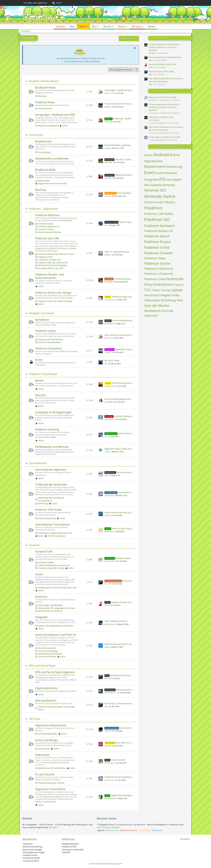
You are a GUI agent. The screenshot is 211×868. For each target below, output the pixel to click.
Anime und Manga (46, 740)
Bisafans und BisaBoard (44, 81)
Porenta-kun (109, 763)
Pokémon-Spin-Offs (47, 238)
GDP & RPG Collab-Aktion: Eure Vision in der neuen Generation (166, 80)
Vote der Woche (157, 306)
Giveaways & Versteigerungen (53, 412)
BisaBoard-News (45, 87)
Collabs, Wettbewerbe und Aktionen (54, 565)
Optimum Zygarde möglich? (131, 222)
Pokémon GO (62, 263)
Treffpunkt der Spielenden (51, 484)
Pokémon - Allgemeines (44, 209)
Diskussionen (44, 608)
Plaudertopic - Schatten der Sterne (119, 703)
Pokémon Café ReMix (159, 214)
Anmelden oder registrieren (35, 3)
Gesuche (41, 395)
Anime (175, 155)
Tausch (179, 285)
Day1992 (108, 746)
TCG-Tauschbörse (47, 797)
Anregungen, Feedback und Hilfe (55, 115)
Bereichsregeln (66, 220)
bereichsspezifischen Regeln (46, 437)
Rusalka (107, 107)
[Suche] (56, 3)
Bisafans (157, 161)
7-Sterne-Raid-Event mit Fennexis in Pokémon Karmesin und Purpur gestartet (164, 47)
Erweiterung (174, 167)
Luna (106, 605)
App (147, 161)
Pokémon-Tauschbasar (43, 374)
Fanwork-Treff (44, 551)
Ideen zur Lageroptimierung (117, 252)
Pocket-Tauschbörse (47, 518)
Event (150, 172)
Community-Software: (106, 864)
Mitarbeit (42, 96)
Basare (39, 380)
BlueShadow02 (110, 798)
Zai (106, 364)
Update (177, 290)
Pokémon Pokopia (46, 254)
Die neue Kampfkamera (122, 320)
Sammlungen (44, 605)
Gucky (107, 515)
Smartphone (163, 284)
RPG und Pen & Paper (42, 666)
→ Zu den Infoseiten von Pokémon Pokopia (81, 61)
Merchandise (153, 185)
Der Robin (53, 827)
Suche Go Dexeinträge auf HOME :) (119, 399)
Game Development (47, 648)
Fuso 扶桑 (108, 402)
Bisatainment (43, 141)
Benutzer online (107, 818)
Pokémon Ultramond (158, 269)
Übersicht (151, 316)
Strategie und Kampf (42, 313)
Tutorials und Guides (47, 657)
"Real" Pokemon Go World (116, 621)
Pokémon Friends (66, 254)
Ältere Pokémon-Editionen (50, 232)
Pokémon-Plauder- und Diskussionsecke (49, 276)
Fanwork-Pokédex (46, 562)
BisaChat (41, 190)
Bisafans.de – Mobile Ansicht (125, 119)
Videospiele (42, 755)
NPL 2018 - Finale (112, 361)
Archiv (65, 126)
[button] (135, 48)
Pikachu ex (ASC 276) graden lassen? (127, 529)
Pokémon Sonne (157, 263)
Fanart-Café (71, 588)
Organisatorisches (46, 688)
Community (36, 135)
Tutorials (61, 568)
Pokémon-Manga (64, 301)
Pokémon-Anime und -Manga (53, 293)
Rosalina (116, 827)
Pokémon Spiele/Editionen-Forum (56, 762)
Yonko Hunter (110, 624)
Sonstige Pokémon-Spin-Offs (51, 268)
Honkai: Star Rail (118, 760)
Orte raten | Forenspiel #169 (127, 159)
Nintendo (169, 185)
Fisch (106, 475)
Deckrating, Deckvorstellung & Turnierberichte (51, 499)
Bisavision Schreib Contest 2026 (125, 602)
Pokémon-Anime (46, 301)
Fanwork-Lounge (46, 568)
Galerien (42, 626)
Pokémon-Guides (46, 224)
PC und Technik (45, 774)
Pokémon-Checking (47, 429)
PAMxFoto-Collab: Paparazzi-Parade (127, 297)
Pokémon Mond (157, 236)
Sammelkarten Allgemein (51, 470)
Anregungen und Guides (64, 608)
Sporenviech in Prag (126, 492)
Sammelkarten (38, 463)
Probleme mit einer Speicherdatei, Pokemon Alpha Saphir (129, 777)
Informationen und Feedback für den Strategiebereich (128, 335)
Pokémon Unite (155, 279)
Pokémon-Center (45, 331)
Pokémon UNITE (45, 257)
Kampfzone (42, 320)
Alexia (107, 122)
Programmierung (46, 783)
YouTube (167, 311)
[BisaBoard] (105, 15)
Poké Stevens (110, 419)
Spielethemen (44, 768)
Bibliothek (58, 605)
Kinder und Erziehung (129, 728)
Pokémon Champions (48, 348)
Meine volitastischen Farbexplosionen (165, 57)
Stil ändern (185, 839)
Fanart (39, 574)
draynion (107, 827)
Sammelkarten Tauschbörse (52, 524)
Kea (106, 225)
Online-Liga (43, 503)
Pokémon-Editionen (47, 215)
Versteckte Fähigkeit (158, 295)
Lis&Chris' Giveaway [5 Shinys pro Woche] (132, 416)
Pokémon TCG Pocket (57, 248)
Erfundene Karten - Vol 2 (127, 472)
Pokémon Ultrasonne (159, 274)
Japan (177, 179)
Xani (106, 584)
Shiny (149, 284)
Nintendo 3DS (155, 190)
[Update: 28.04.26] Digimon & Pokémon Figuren (131, 795)
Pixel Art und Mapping (48, 651)
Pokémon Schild (157, 247)
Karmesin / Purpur (46, 229)
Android (161, 155)
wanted (107, 731)
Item (169, 180)
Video (176, 295)
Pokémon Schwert (158, 253)
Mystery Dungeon (60, 265)
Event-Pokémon (166, 173)
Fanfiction (41, 597)
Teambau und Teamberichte (51, 339)
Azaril (99, 827)
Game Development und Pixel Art (56, 635)
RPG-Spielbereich (46, 701)
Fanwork (34, 545)
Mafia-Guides (44, 181)
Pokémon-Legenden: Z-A (49, 226)
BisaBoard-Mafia (45, 170)
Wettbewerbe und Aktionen (52, 158)
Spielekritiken (60, 768)
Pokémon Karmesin (159, 226)
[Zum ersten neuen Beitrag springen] (101, 92)
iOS (162, 179)
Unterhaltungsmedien (48, 734)
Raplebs (107, 255)
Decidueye (108, 162)
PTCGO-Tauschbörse (56, 536)
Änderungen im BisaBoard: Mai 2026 (120, 90)
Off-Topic (35, 719)
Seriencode (175, 279)
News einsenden (45, 108)
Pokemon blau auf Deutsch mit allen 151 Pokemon (126, 644)
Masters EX (43, 265)
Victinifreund (109, 386)
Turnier (166, 290)
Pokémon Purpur (158, 242)
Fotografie (41, 617)
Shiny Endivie (110, 561)
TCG (147, 290)
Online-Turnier (154, 202)
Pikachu (170, 202)
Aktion (149, 155)
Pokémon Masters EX (159, 231)
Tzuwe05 (108, 352)
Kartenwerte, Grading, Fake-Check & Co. (55, 533)
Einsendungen (44, 152)
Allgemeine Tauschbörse (50, 789)
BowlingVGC (109, 324)
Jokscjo (107, 647)
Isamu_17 (108, 93)
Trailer (156, 290)
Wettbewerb (152, 311)
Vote (180, 300)
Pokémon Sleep (45, 263)
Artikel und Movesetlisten (49, 342)
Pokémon (153, 208)
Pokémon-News (45, 102)
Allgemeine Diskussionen (51, 725)
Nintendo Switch (160, 196)
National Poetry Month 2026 (161, 71)
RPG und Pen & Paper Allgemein (55, 672)
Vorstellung (168, 300)
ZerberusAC (109, 531)
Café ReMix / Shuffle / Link (50, 260)
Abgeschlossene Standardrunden (53, 183)
